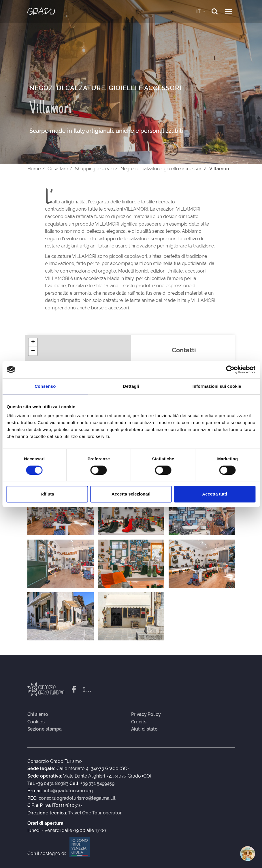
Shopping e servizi (94, 169)
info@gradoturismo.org (69, 791)
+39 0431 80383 (52, 784)
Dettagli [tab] (131, 386)
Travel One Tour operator (95, 813)
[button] (33, 343)
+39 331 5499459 (97, 784)
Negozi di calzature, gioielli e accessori (161, 169)
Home (34, 169)
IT (199, 11)
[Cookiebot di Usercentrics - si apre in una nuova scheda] (230, 370)
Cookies (36, 722)
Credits (139, 722)
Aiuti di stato (144, 729)
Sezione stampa (45, 729)
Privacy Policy (146, 714)
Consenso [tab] (45, 386)
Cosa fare (58, 169)
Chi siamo (38, 714)
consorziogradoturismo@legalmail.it (77, 798)
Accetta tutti (215, 494)
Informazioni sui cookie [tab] (217, 386)
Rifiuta (47, 494)
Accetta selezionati (131, 494)
